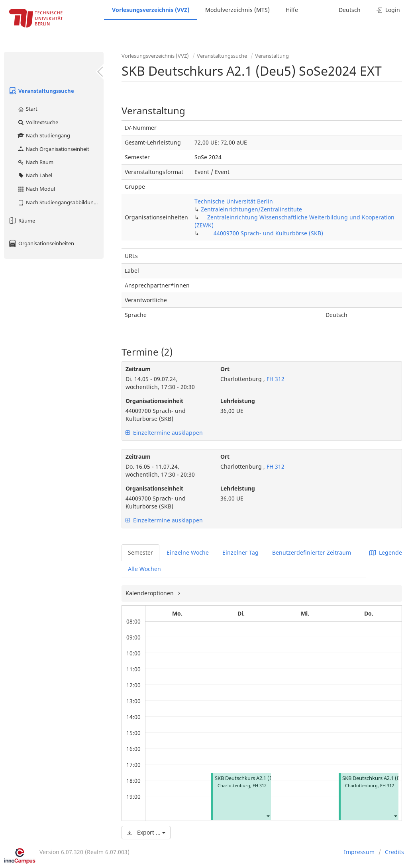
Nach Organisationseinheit (53, 149)
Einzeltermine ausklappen (164, 433)
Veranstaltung (272, 56)
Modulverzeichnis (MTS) (237, 10)
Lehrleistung (238, 401)
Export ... (146, 832)
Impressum (359, 852)
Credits (394, 852)
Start (27, 109)
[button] (268, 816)
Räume (22, 221)
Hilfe (292, 10)
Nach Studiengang (44, 135)
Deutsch (350, 10)
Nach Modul (36, 189)
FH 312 (275, 379)
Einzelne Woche (188, 552)
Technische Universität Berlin (234, 201)
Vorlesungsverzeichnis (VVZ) (151, 10)
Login (388, 10)
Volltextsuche (38, 122)
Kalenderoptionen (150, 593)
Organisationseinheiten (41, 243)
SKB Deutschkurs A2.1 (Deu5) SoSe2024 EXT (266, 778)
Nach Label (35, 175)
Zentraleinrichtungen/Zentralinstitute (251, 209)
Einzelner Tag (240, 552)
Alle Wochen (144, 569)
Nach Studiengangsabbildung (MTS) (60, 202)
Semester (140, 552)
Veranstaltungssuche (41, 91)
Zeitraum (138, 369)
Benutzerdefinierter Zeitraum (312, 552)
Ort (225, 369)
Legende (386, 552)
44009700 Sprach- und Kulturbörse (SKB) (268, 233)
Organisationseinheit (154, 401)
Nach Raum (35, 162)
